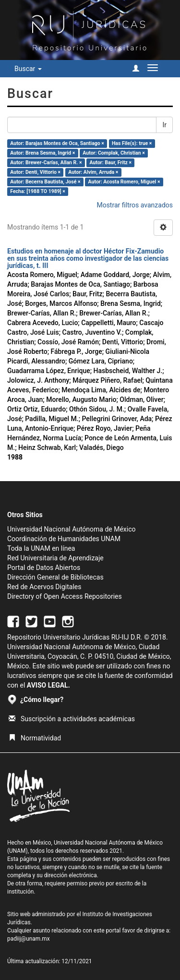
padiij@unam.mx (29, 939)
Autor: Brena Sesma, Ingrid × (42, 153)
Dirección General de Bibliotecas (55, 577)
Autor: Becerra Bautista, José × (45, 182)
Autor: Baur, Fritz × (111, 163)
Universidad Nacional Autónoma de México (72, 529)
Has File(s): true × (132, 143)
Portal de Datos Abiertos (44, 568)
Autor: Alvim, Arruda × (93, 172)
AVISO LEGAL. (48, 685)
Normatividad (35, 738)
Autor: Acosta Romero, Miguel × (124, 182)
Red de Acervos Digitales (44, 587)
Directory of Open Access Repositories (65, 596)
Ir (164, 125)
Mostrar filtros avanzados (135, 205)
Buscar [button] (28, 69)
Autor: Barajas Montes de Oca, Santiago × (57, 143)
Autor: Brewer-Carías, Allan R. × (46, 163)
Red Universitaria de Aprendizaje (55, 558)
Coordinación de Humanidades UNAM (64, 539)
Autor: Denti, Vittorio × (35, 172)
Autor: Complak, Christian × (114, 153)
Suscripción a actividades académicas (72, 719)
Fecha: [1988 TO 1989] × (38, 191)
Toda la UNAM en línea (41, 548)
